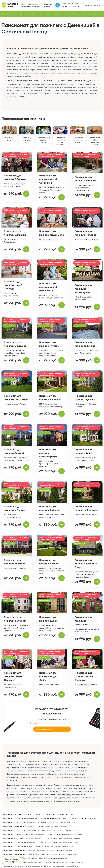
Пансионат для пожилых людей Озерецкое (48, 179)
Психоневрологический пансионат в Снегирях (58, 822)
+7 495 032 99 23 (70, 6)
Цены (22, 14)
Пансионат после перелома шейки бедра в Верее (61, 830)
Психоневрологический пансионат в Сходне (19, 850)
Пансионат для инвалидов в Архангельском (52, 826)
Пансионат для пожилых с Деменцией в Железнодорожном (24, 834)
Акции (35, 14)
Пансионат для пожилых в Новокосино (83, 621)
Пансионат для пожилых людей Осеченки (13, 676)
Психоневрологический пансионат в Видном (18, 826)
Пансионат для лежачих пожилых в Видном (18, 846)
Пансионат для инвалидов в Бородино (53, 858)
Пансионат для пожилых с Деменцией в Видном (61, 866)
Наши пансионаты (10, 14)
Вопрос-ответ (86, 14)
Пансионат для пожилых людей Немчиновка (48, 287)
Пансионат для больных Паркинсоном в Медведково (54, 846)
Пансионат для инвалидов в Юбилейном (17, 814)
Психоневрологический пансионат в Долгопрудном (21, 854)
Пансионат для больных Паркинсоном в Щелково (63, 838)
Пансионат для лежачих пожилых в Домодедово (65, 834)
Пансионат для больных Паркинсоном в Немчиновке (21, 830)
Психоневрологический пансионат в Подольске (54, 850)
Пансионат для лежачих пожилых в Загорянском (20, 818)
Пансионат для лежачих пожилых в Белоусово (19, 842)
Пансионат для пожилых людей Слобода (13, 285)
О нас (28, 14)
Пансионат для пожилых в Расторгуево (83, 289)
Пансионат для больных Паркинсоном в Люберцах (21, 822)
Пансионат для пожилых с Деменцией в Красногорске (22, 866)
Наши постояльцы (62, 14)
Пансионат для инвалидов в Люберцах (83, 818)
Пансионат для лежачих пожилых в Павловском (59, 854)
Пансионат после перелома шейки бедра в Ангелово (53, 814)
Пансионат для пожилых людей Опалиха (84, 676)
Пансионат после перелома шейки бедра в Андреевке (22, 838)
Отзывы (75, 14)
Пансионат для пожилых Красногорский (48, 453)
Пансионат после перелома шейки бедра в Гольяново (63, 862)
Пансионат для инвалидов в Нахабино (53, 818)
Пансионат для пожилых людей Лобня (48, 676)
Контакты (98, 14)
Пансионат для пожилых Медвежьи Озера (86, 564)
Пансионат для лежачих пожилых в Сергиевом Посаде (58, 842)
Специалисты (46, 14)
